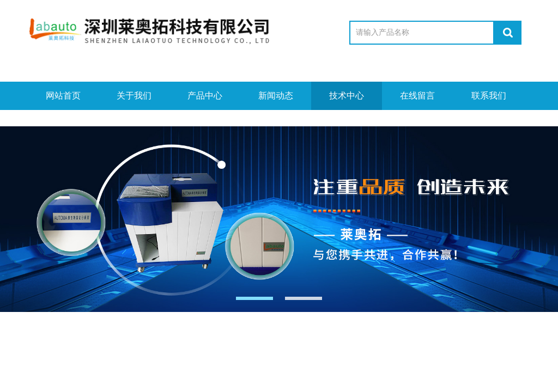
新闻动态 (276, 96)
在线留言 (417, 96)
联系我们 (489, 96)
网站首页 (63, 96)
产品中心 (205, 96)
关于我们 (134, 96)
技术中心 (347, 96)
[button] (254, 299)
